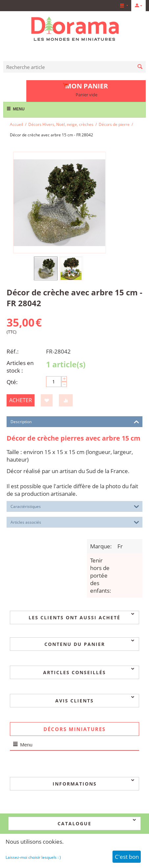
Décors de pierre (114, 124)
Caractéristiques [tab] (75, 506)
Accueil (16, 124)
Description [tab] (75, 421)
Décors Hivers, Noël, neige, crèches (61, 124)
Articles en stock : (20, 367)
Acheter (21, 400)
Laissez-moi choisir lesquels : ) (33, 857)
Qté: (12, 382)
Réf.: (13, 351)
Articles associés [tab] (75, 522)
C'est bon (127, 857)
